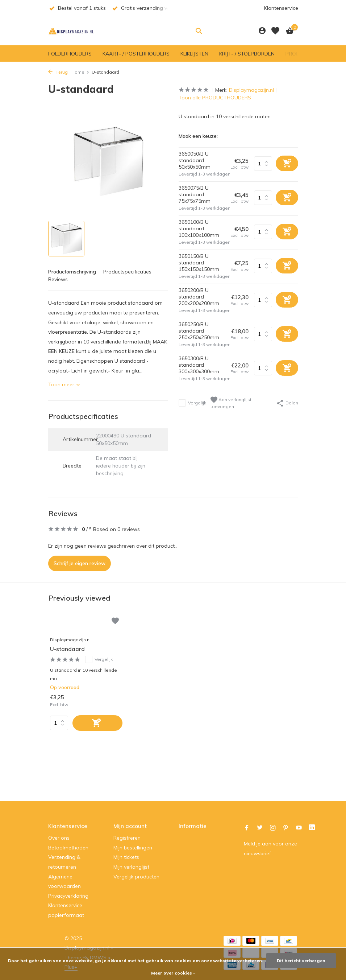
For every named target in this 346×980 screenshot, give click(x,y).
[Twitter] (260, 828)
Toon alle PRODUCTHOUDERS (215, 98)
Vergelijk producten (136, 877)
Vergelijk (192, 403)
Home (80, 72)
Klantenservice (281, 8)
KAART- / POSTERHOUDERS (136, 54)
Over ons (59, 838)
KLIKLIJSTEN (194, 54)
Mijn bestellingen (133, 848)
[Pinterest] (286, 828)
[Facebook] (247, 828)
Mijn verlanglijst (131, 867)
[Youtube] (299, 828)
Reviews (58, 279)
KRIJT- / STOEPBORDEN (247, 54)
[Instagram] (273, 828)
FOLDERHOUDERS (70, 54)
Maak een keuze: (198, 136)
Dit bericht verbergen (301, 961)
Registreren (127, 838)
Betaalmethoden (68, 848)
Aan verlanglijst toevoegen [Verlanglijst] (231, 403)
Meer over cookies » (173, 973)
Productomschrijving (72, 272)
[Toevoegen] (97, 723)
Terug (58, 72)
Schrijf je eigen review (80, 563)
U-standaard (67, 649)
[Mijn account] (262, 31)
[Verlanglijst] (275, 31)
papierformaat (66, 915)
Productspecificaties (127, 272)
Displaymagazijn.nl (251, 90)
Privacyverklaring (68, 896)
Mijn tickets (126, 857)
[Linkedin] (312, 828)
